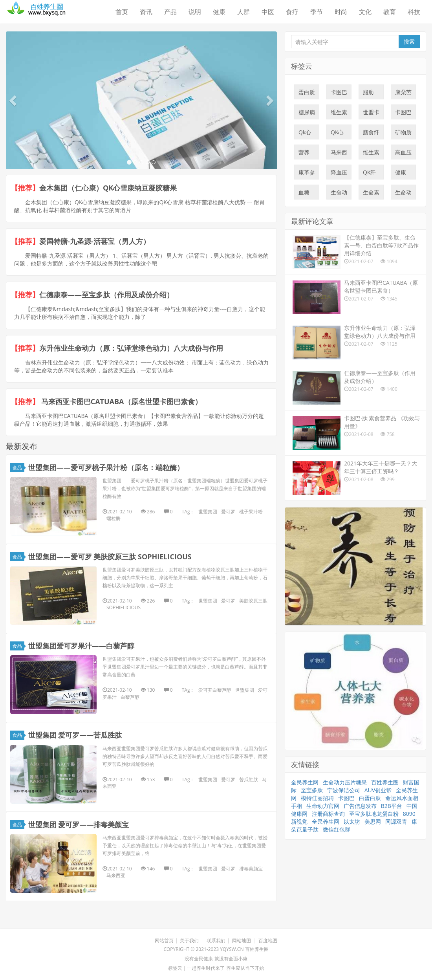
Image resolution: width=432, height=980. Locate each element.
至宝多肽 (312, 790)
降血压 (339, 174)
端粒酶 (113, 518)
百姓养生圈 (385, 782)
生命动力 (339, 194)
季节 (317, 12)
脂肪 (368, 94)
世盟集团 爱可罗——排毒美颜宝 (79, 824)
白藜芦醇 (130, 697)
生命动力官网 (323, 806)
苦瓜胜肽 (249, 779)
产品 (170, 12)
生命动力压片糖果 (403, 194)
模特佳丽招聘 (317, 798)
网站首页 (164, 941)
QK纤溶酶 (369, 174)
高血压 (403, 154)
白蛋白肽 (370, 798)
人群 (243, 12)
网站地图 (242, 941)
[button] (14, 100)
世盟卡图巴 (371, 114)
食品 (18, 468)
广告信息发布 (360, 806)
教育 (390, 12)
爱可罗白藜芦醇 (215, 690)
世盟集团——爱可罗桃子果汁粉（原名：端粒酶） (106, 467)
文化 (365, 12)
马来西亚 (116, 875)
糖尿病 (307, 114)
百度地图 (268, 941)
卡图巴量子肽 (339, 94)
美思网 (373, 822)
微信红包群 (337, 829)
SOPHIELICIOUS (124, 607)
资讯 (146, 12)
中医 (268, 12)
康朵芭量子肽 (403, 94)
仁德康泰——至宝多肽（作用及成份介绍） (106, 295)
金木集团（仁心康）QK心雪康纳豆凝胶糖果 (108, 188)
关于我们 (189, 941)
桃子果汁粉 (251, 512)
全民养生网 (305, 782)
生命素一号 (371, 194)
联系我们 (216, 941)
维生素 (339, 114)
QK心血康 (337, 134)
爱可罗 (228, 512)
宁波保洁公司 (344, 790)
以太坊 (352, 822)
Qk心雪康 (305, 134)
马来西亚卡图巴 (339, 154)
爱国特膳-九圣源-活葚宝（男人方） (95, 241)
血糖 (304, 194)
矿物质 (403, 134)
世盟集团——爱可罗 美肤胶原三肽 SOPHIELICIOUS (110, 557)
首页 (122, 12)
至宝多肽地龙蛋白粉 (374, 814)
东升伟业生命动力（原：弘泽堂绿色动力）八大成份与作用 (131, 348)
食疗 (292, 12)
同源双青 (396, 822)
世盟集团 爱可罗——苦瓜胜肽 (75, 735)
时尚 (341, 12)
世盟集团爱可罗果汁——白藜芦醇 (81, 646)
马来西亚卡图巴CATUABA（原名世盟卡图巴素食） (121, 401)
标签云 (175, 968)
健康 (219, 12)
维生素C (371, 154)
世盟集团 (208, 512)
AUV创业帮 (378, 790)
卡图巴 (403, 114)
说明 (195, 12)
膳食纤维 (371, 134)
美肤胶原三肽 (253, 601)
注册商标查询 (328, 814)
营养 (304, 154)
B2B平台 (392, 806)
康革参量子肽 (307, 174)
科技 (414, 12)
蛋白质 (307, 94)
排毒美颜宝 (251, 869)
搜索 (409, 41)
